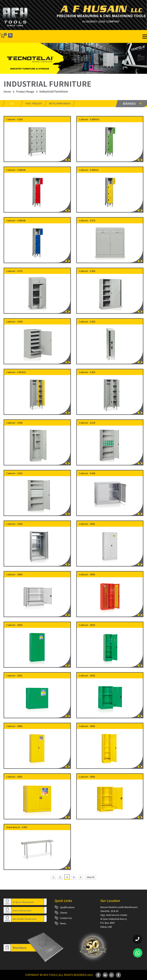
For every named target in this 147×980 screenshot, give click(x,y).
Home (7, 91)
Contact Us (66, 918)
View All (91, 877)
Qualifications (67, 907)
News (63, 923)
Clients (64, 913)
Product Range (25, 91)
